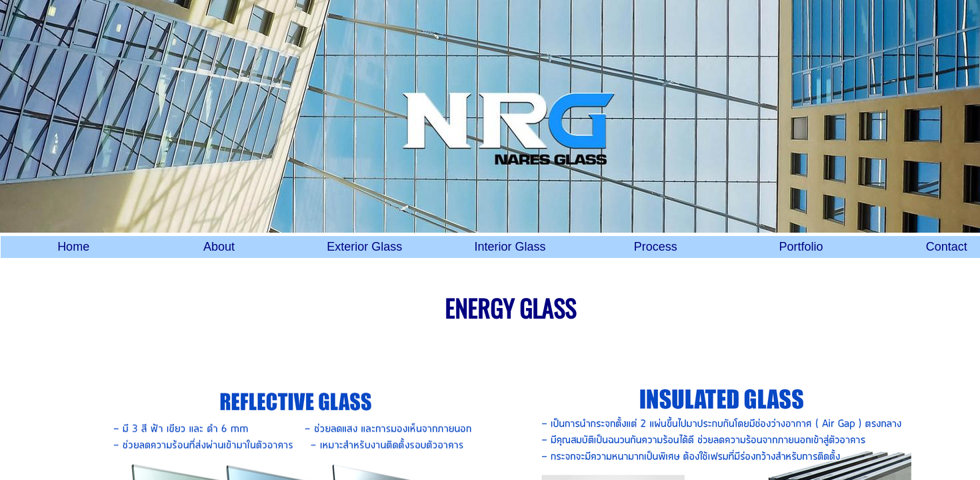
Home (73, 247)
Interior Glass (510, 247)
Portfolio (801, 247)
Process (656, 247)
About (219, 247)
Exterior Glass (364, 247)
